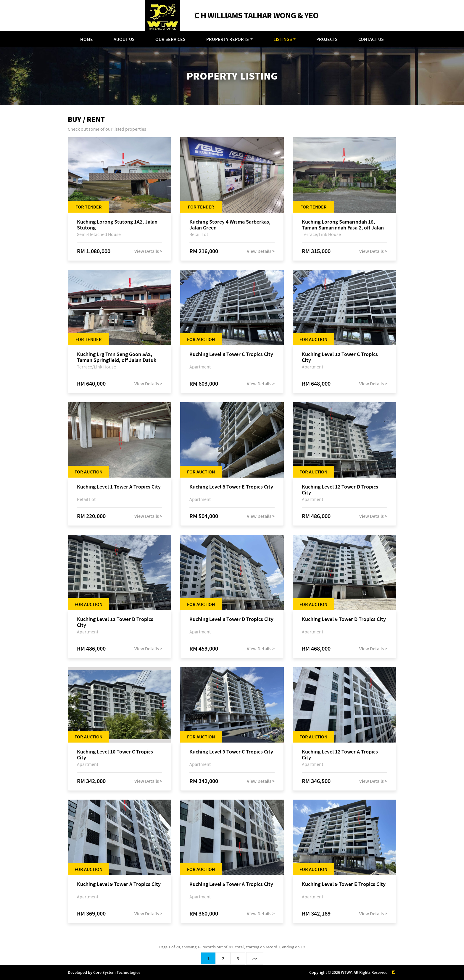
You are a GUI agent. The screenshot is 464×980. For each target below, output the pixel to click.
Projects (327, 39)
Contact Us (371, 39)
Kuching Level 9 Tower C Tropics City (231, 752)
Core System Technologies (117, 972)
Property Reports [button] (228, 39)
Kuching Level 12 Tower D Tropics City (340, 490)
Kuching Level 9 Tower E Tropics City (344, 884)
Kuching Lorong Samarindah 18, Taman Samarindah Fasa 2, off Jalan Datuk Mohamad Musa (343, 225)
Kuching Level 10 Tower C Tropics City (115, 755)
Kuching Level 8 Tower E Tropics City (231, 487)
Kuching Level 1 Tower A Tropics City (119, 487)
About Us (124, 39)
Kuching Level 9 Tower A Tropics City (119, 884)
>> (255, 958)
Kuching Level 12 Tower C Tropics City (340, 357)
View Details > (148, 251)
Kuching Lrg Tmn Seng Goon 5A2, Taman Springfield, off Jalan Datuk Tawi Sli (117, 357)
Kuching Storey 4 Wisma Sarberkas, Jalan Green (230, 225)
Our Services (170, 39)
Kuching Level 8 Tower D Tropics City (231, 619)
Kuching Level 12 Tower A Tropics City (340, 755)
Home (87, 39)
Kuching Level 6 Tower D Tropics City (344, 619)
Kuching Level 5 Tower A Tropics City (231, 884)
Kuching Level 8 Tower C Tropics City (231, 354)
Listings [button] (283, 39)
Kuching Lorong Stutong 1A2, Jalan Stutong (117, 225)
